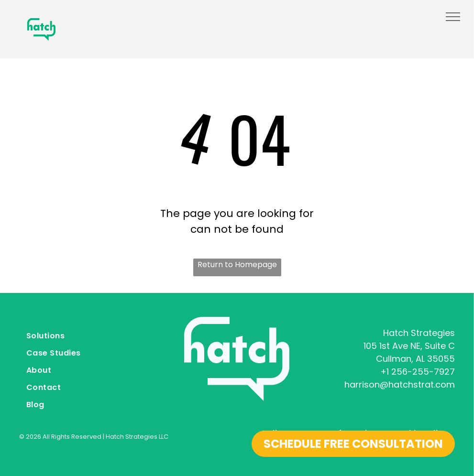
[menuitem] (88, 337)
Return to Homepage (237, 265)
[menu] (453, 17)
